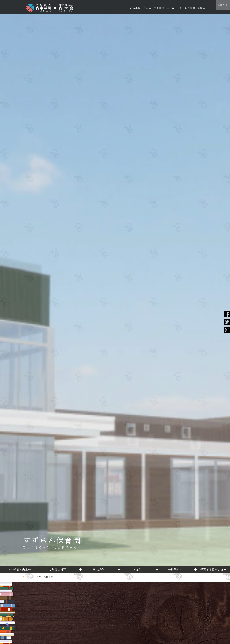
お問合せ (203, 8)
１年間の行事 (57, 570)
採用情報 (159, 8)
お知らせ (172, 8)
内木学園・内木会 (141, 8)
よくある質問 (187, 8)
